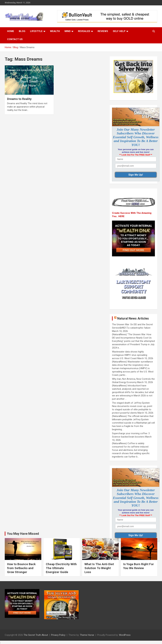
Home (11, 31)
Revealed (84, 31)
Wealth (55, 31)
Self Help (119, 31)
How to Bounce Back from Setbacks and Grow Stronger (21, 568)
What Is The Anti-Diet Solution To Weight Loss (99, 568)
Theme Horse (87, 635)
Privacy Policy (58, 635)
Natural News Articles (133, 318)
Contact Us (15, 39)
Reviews (103, 31)
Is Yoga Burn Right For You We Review (139, 566)
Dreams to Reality (19, 99)
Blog (22, 31)
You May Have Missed (23, 534)
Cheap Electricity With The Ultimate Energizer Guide (61, 568)
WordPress (125, 635)
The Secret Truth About (36, 635)
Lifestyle (36, 31)
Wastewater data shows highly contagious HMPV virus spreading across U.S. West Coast (130, 355)
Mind (68, 31)
